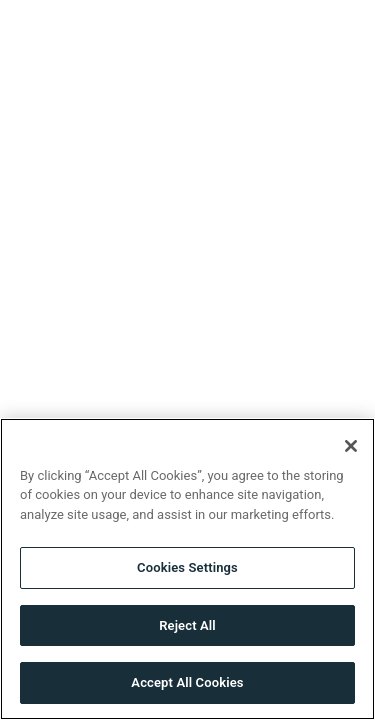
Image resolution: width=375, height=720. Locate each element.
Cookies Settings (187, 567)
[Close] (351, 446)
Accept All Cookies (187, 682)
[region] (187, 569)
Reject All (187, 625)
